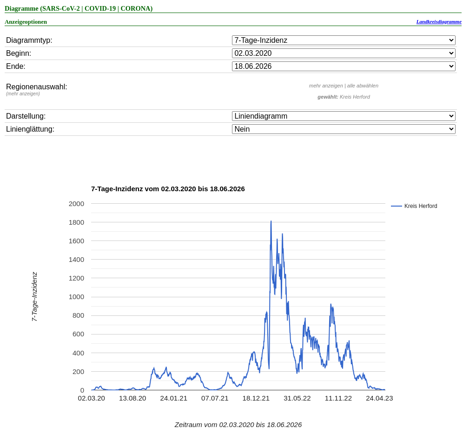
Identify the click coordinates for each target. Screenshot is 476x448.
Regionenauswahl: (37, 90)
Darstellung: (26, 116)
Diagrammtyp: (29, 40)
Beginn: (19, 53)
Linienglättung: (30, 129)
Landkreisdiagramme (439, 21)
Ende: (16, 66)
